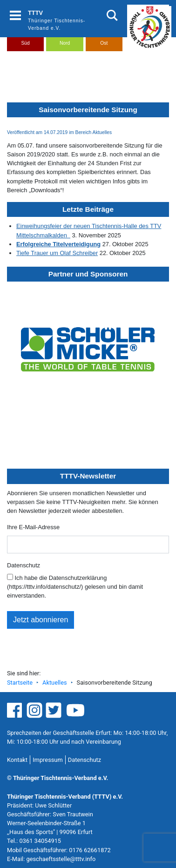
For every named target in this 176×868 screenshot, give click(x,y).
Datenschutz (24, 565)
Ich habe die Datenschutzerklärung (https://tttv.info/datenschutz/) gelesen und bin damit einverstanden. (75, 586)
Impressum (47, 760)
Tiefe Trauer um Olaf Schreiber (57, 253)
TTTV (35, 13)
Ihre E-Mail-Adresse (33, 527)
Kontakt (17, 760)
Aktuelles (54, 683)
